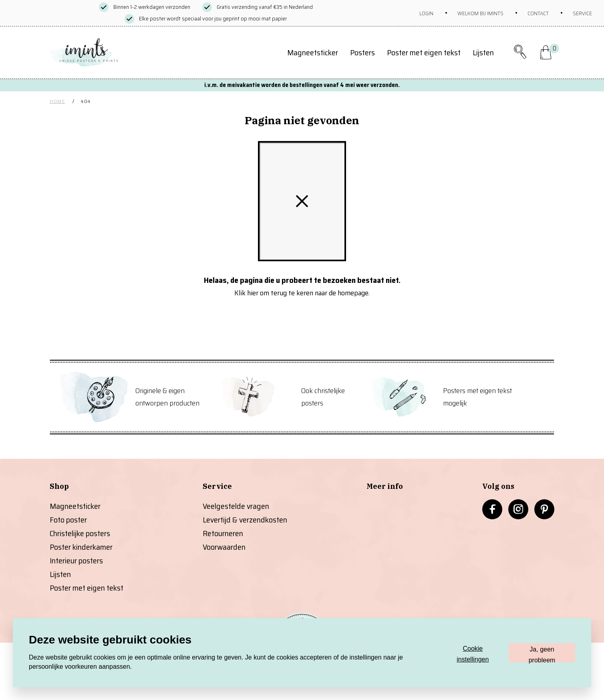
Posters (362, 52)
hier (253, 293)
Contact (538, 13)
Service (582, 13)
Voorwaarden (224, 547)
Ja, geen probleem (542, 654)
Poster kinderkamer (81, 547)
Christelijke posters (80, 533)
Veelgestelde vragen (236, 506)
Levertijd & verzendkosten (245, 520)
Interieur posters (76, 561)
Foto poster (68, 520)
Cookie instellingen (473, 654)
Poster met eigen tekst (424, 52)
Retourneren (223, 533)
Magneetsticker (313, 52)
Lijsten (483, 52)
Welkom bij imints (480, 13)
